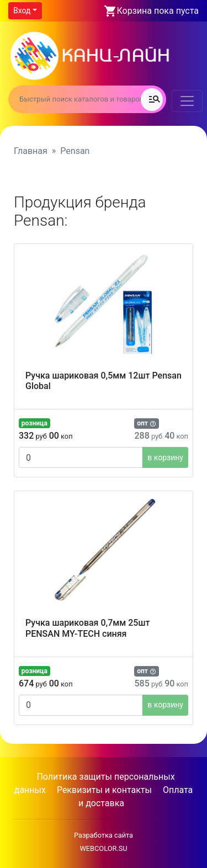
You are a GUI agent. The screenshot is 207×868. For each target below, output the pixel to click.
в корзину (165, 457)
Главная (31, 151)
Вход (22, 10)
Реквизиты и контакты (104, 790)
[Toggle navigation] (187, 101)
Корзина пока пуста (158, 11)
